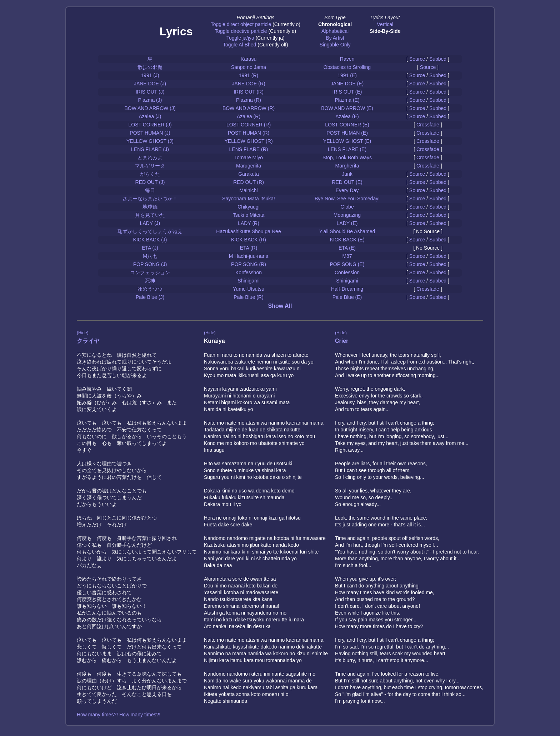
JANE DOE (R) (248, 84)
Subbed (438, 59)
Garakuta (249, 174)
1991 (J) (150, 75)
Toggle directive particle (241, 31)
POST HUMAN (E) (347, 133)
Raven (347, 59)
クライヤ (88, 341)
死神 (150, 281)
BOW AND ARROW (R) (249, 108)
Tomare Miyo (249, 157)
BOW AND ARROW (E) (347, 108)
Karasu (249, 59)
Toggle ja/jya (240, 38)
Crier (342, 341)
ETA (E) (347, 248)
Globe (347, 207)
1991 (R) (249, 75)
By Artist (335, 38)
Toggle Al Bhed (239, 45)
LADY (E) (347, 223)
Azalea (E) (347, 116)
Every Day (347, 190)
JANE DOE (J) (150, 84)
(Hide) (83, 333)
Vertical (385, 24)
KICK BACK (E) (347, 240)
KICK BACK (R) (249, 240)
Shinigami (248, 281)
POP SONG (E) (347, 264)
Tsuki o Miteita (249, 215)
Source (417, 59)
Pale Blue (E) (347, 297)
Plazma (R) (249, 100)
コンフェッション (150, 272)
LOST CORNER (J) (150, 125)
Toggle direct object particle (241, 24)
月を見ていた (150, 215)
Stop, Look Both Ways (347, 157)
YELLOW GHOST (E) (347, 141)
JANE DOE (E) (347, 84)
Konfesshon (249, 272)
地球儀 (150, 207)
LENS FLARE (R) (249, 149)
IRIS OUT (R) (249, 92)
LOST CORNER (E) (347, 125)
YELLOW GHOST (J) (150, 141)
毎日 (150, 190)
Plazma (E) (347, 100)
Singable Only (335, 45)
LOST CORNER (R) (249, 125)
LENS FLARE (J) (150, 149)
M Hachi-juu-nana (249, 256)
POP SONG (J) (150, 264)
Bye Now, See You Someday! (347, 199)
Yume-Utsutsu (249, 289)
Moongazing (347, 215)
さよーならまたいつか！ (150, 199)
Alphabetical (335, 31)
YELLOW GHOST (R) (248, 141)
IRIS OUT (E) (347, 92)
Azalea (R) (249, 116)
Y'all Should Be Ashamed (347, 231)
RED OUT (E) (347, 182)
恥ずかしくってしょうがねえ (150, 231)
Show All (280, 306)
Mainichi (248, 190)
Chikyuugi (248, 207)
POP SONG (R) (249, 264)
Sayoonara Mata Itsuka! (249, 199)
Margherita (347, 166)
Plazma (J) (150, 100)
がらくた (150, 174)
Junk (347, 174)
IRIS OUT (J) (150, 92)
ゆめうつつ (150, 289)
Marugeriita (249, 166)
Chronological (335, 24)
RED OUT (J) (150, 182)
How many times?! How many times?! (119, 715)
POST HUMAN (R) (249, 133)
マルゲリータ (150, 166)
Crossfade (428, 125)
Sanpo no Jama (249, 67)
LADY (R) (249, 223)
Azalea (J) (150, 116)
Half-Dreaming (347, 289)
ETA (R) (249, 248)
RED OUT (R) (249, 182)
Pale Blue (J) (150, 297)
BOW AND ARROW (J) (150, 108)
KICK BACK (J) (150, 240)
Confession (347, 272)
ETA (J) (150, 248)
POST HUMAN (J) (150, 133)
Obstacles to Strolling (347, 67)
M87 (347, 256)
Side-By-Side (385, 31)
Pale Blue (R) (248, 297)
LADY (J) (150, 223)
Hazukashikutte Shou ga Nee (248, 231)
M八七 (150, 256)
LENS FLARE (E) (347, 149)
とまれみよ (150, 157)
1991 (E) (347, 75)
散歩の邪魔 (150, 67)
